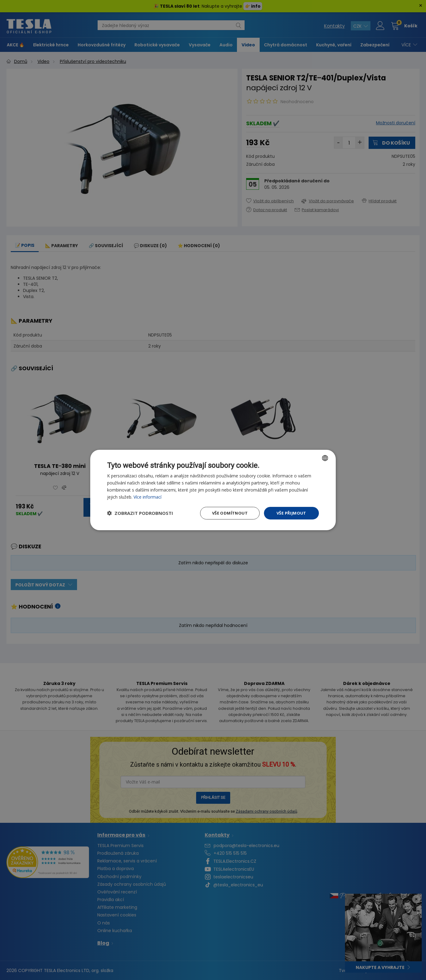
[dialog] (213, 490)
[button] (140, 513)
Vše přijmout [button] (291, 513)
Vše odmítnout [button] (228, 513)
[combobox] (325, 457)
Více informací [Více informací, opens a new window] (148, 496)
